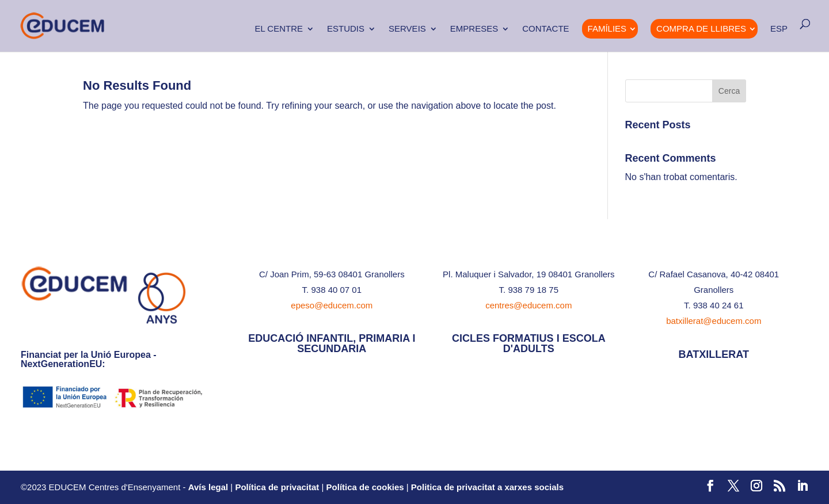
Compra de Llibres (701, 28)
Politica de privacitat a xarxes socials (487, 487)
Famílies (607, 28)
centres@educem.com (528, 305)
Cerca (729, 91)
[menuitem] (779, 38)
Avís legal (208, 487)
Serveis (407, 29)
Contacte (545, 29)
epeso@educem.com (332, 305)
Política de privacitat (277, 487)
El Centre (279, 29)
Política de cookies (365, 487)
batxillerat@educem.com (714, 321)
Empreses (474, 29)
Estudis (346, 29)
